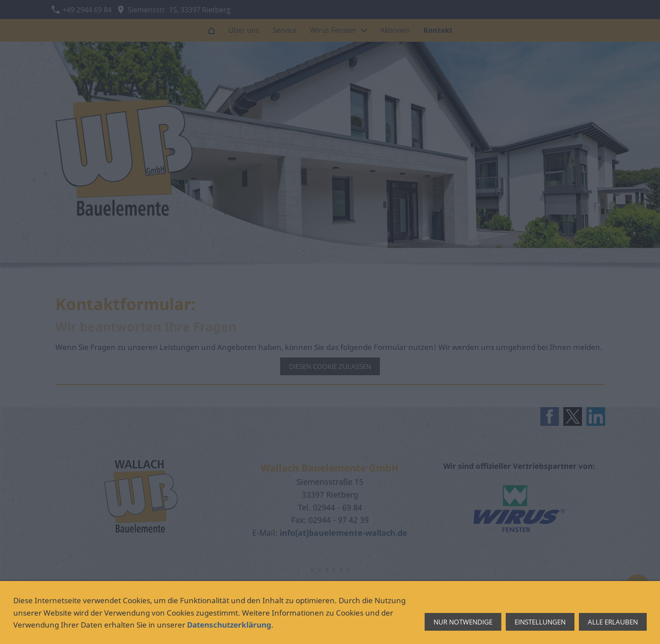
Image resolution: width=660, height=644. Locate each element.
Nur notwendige (463, 622)
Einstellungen (540, 622)
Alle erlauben (613, 622)
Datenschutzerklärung (229, 625)
